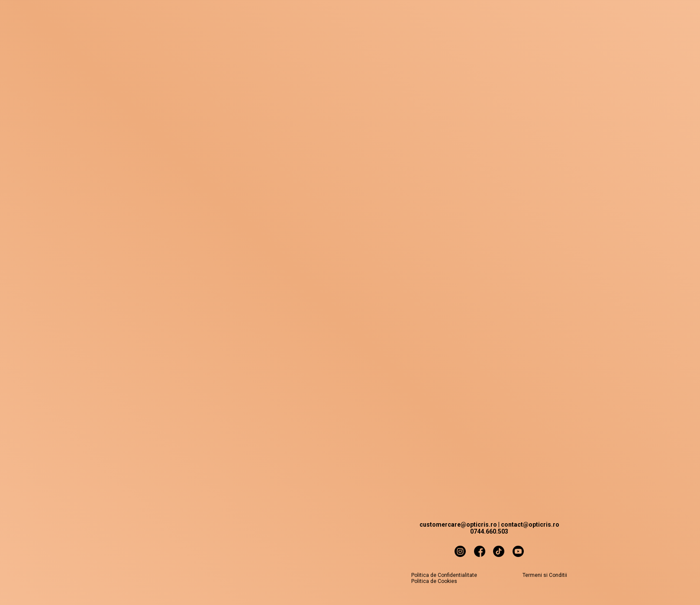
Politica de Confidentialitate (444, 575)
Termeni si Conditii (545, 575)
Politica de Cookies (434, 581)
